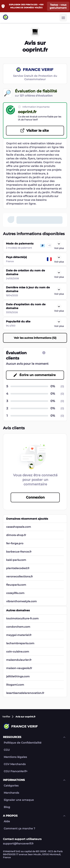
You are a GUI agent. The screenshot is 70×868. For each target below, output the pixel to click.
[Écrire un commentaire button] (35, 375)
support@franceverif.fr (18, 844)
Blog (7, 807)
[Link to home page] (6, 18)
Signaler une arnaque (19, 800)
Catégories (11, 786)
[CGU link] (44, 353)
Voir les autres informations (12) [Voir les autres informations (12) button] (35, 338)
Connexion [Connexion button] (35, 497)
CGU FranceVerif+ (16, 771)
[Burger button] (63, 18)
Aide (7, 821)
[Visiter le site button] (35, 131)
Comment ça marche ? (19, 829)
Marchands (11, 793)
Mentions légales (15, 757)
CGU (7, 750)
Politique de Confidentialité (23, 743)
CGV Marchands (15, 764)
